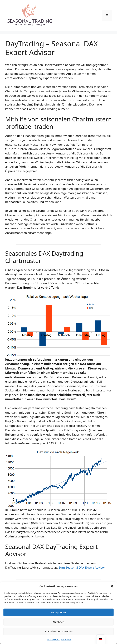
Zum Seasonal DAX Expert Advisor (82, 567)
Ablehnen (59, 622)
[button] (112, 586)
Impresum (66, 640)
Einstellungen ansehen (59, 631)
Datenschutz (53, 640)
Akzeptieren (58, 612)
